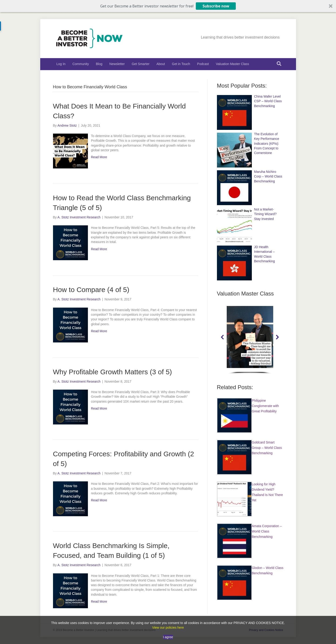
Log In (61, 64)
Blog (99, 64)
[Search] (279, 64)
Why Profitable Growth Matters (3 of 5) (113, 372)
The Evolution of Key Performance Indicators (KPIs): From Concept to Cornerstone (267, 143)
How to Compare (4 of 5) (91, 290)
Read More (99, 157)
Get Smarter (140, 64)
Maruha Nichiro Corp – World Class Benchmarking (268, 176)
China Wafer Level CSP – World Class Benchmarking (268, 101)
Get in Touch (181, 64)
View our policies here (168, 628)
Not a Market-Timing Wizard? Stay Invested (265, 214)
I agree (168, 637)
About (161, 64)
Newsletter (117, 64)
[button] (168, 6)
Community (81, 64)
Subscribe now (216, 6)
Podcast (203, 64)
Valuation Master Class (232, 64)
